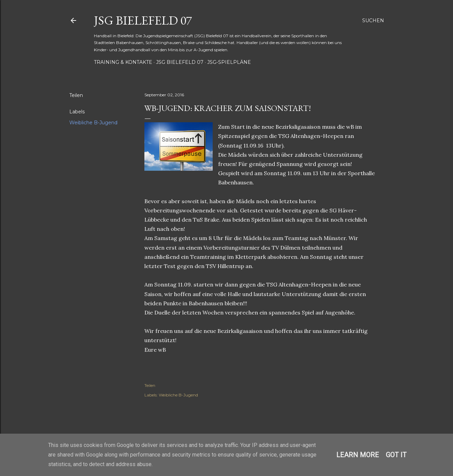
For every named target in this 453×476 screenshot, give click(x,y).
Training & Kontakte (123, 62)
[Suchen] (373, 20)
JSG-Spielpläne (229, 62)
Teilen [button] (76, 95)
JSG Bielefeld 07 (143, 20)
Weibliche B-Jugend (93, 123)
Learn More (358, 455)
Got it (396, 455)
